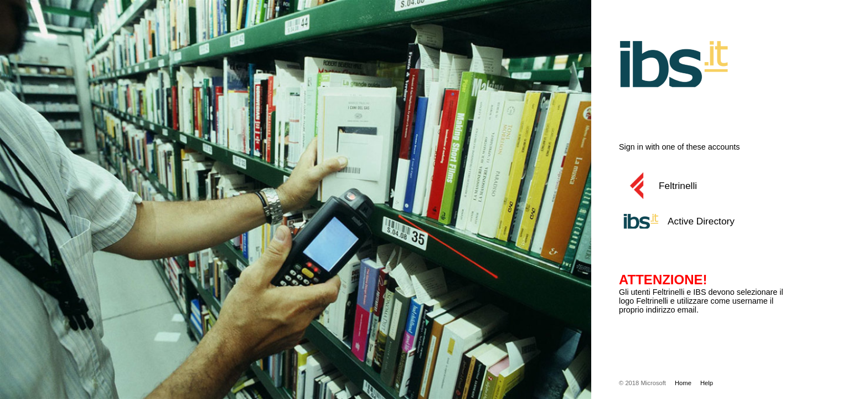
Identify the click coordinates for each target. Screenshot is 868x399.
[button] (716, 186)
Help (707, 383)
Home (683, 383)
